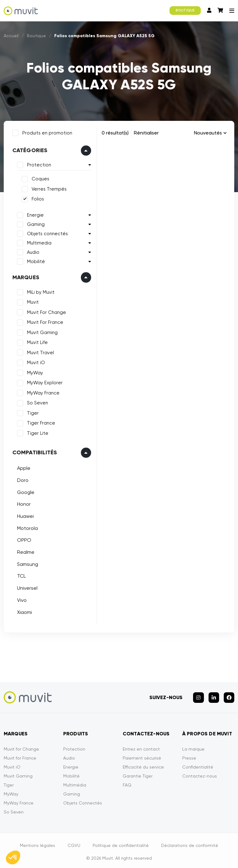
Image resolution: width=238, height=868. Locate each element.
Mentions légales (37, 843)
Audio (32, 251)
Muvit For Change (46, 311)
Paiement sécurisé (142, 755)
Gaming (35, 223)
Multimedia (38, 242)
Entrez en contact (141, 746)
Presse (189, 755)
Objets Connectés (83, 800)
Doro (22, 479)
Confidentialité (198, 764)
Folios (37, 198)
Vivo (21, 599)
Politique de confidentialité (121, 843)
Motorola (26, 527)
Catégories (29, 150)
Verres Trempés (48, 188)
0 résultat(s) (115, 133)
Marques (25, 276)
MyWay (34, 372)
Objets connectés (46, 233)
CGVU (74, 843)
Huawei (24, 515)
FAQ (127, 782)
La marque (193, 746)
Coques (40, 178)
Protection (38, 164)
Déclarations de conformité (190, 843)
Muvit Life (36, 342)
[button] (13, 857)
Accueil (11, 36)
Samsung (27, 563)
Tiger (32, 412)
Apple (23, 467)
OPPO (23, 539)
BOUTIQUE (185, 10)
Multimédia (75, 782)
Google (25, 491)
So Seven (37, 402)
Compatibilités (34, 452)
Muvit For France (44, 322)
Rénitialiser (146, 133)
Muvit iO (35, 362)
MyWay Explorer (44, 382)
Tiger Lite (37, 432)
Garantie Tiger (138, 773)
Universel (26, 587)
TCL (20, 575)
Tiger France (40, 422)
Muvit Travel (40, 352)
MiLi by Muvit (40, 291)
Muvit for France (20, 755)
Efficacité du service (143, 764)
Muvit (32, 302)
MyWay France (42, 392)
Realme (25, 551)
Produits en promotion (46, 132)
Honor (23, 503)
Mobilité (35, 261)
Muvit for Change (21, 746)
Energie (34, 214)
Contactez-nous (200, 773)
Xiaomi (24, 611)
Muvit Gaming (41, 332)
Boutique (36, 36)
